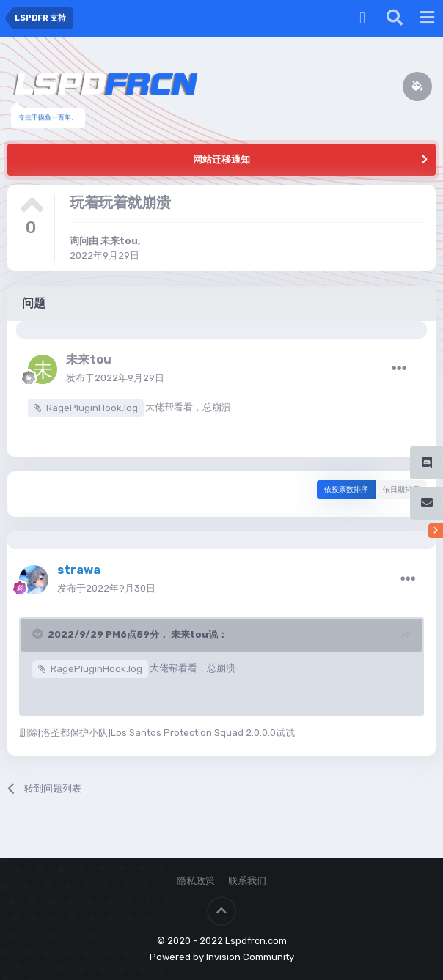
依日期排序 (401, 490)
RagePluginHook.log (92, 408)
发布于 (115, 378)
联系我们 (247, 881)
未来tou (119, 241)
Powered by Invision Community (222, 957)
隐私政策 (196, 881)
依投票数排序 (346, 490)
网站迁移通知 (221, 159)
